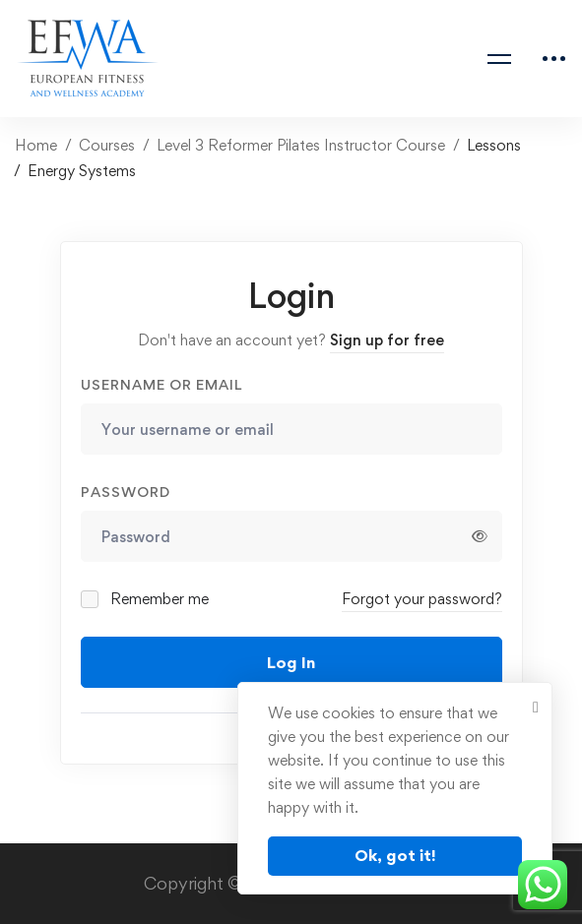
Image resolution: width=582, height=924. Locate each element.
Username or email (162, 384)
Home (36, 145)
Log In (291, 662)
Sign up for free (387, 340)
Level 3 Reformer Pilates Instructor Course (301, 145)
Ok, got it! (395, 855)
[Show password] (480, 536)
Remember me (146, 599)
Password (126, 492)
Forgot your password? (422, 599)
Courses (107, 145)
